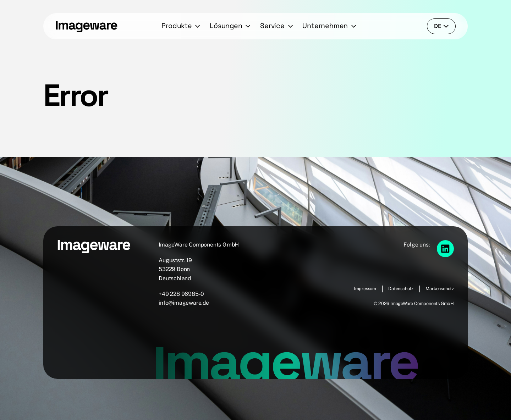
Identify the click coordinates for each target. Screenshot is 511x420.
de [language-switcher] (441, 26)
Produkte (177, 26)
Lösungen (226, 26)
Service (272, 26)
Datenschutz (401, 289)
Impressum (365, 289)
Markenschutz (440, 289)
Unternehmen (325, 26)
